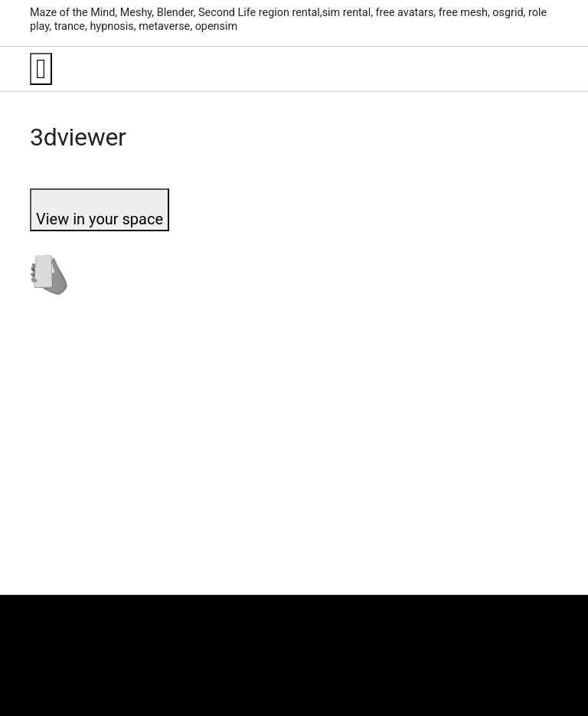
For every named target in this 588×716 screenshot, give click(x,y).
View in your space (100, 219)
